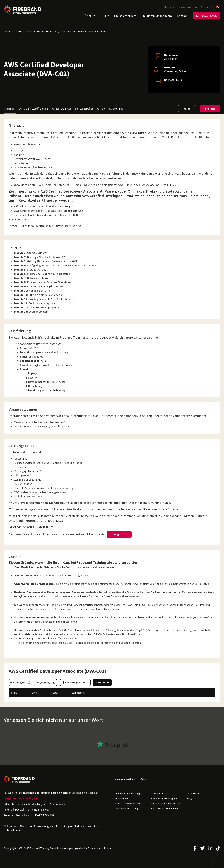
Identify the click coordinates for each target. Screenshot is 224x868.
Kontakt (182, 16)
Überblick (10, 109)
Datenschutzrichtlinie (99, 848)
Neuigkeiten (170, 7)
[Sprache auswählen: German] (207, 7)
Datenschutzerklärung (127, 808)
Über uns (91, 16)
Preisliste (210, 109)
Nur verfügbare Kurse (77, 682)
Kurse (105, 16)
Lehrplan (24, 108)
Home (7, 31)
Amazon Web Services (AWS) (42, 31)
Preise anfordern (125, 16)
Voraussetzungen (62, 108)
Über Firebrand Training (127, 793)
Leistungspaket (84, 108)
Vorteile (101, 108)
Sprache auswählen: (189, 7)
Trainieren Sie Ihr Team (157, 16)
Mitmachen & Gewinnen (127, 803)
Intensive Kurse (123, 798)
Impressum (193, 793)
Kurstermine (116, 108)
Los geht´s (119, 534)
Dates (187, 109)
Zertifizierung (40, 108)
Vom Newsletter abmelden (165, 808)
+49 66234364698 (206, 16)
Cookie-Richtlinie (160, 793)
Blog (189, 798)
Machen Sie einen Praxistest (165, 803)
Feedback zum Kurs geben (164, 798)
